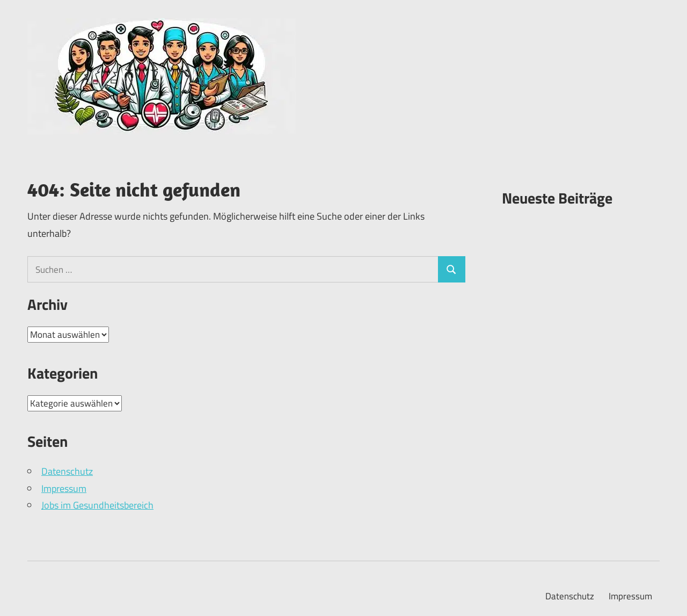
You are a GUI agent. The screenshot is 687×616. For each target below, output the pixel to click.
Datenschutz (67, 471)
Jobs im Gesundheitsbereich (97, 505)
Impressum (64, 488)
